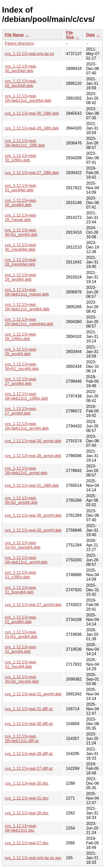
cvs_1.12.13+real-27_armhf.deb (33, 605)
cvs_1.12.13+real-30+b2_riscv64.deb (22, 679)
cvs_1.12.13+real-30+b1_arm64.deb (21, 232)
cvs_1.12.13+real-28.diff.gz (29, 754)
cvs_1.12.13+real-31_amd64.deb (21, 620)
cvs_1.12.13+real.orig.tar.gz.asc (33, 858)
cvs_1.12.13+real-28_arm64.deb (21, 352)
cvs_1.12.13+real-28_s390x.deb (21, 337)
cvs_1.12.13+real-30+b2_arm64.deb (21, 500)
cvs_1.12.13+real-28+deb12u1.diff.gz (22, 739)
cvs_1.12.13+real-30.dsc (27, 783)
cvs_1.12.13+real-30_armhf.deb (33, 515)
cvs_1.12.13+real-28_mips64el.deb (21, 262)
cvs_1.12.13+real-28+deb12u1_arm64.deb (27, 426)
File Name (14, 35)
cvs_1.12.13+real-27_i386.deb (32, 173)
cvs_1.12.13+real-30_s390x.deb (21, 158)
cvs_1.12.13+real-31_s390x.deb (21, 575)
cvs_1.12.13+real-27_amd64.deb (21, 381)
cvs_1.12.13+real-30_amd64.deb (21, 203)
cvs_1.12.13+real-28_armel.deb (33, 456)
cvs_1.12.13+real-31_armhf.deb (33, 694)
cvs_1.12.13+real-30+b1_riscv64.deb (22, 366)
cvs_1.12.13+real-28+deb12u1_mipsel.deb (27, 292)
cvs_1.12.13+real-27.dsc (27, 843)
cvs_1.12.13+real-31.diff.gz (29, 709)
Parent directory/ (19, 43)
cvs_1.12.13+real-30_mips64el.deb (21, 247)
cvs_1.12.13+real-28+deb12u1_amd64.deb (27, 307)
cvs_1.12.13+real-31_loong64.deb (21, 590)
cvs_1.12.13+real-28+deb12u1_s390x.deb (26, 396)
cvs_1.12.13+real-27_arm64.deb (21, 411)
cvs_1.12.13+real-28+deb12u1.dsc (21, 828)
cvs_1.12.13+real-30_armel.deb (33, 441)
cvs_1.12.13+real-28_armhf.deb (33, 530)
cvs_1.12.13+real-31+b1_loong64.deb (23, 545)
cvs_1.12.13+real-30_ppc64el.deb (21, 69)
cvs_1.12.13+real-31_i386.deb (32, 485)
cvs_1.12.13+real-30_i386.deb (32, 113)
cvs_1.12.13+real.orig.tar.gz (29, 54)
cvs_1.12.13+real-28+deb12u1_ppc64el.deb (28, 98)
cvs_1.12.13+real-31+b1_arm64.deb (21, 634)
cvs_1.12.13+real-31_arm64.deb (21, 649)
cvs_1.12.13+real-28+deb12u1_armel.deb (26, 471)
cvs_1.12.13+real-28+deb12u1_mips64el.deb (29, 322)
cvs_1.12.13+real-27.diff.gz (29, 768)
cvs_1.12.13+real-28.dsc (27, 813)
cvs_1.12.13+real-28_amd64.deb (21, 277)
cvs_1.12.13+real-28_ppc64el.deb (21, 83)
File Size (70, 35)
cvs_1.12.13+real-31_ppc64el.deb (21, 188)
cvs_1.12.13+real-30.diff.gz (29, 724)
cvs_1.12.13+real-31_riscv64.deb (21, 664)
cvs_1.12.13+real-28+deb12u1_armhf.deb (26, 560)
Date (91, 35)
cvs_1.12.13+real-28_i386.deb (32, 128)
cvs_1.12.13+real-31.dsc (27, 798)
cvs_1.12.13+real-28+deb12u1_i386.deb (25, 143)
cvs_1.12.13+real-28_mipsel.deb (21, 218)
